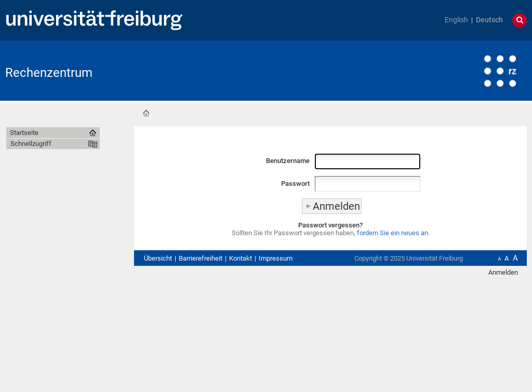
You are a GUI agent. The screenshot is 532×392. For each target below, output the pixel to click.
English (456, 20)
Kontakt (241, 258)
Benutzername (288, 161)
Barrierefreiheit (201, 258)
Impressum (276, 258)
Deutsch (489, 20)
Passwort (295, 184)
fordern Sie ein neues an (393, 233)
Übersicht (158, 258)
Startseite (146, 113)
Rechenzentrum (49, 73)
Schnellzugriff (31, 144)
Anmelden (503, 272)
